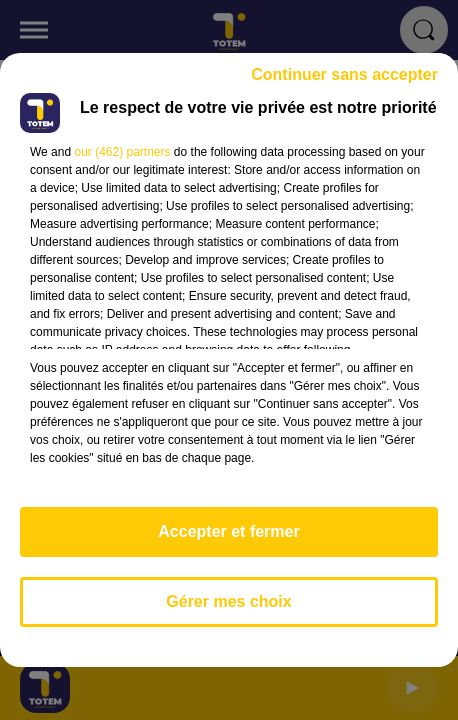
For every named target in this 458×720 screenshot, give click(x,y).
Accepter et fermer (228, 531)
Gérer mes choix (228, 601)
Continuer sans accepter (344, 74)
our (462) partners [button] (122, 152)
